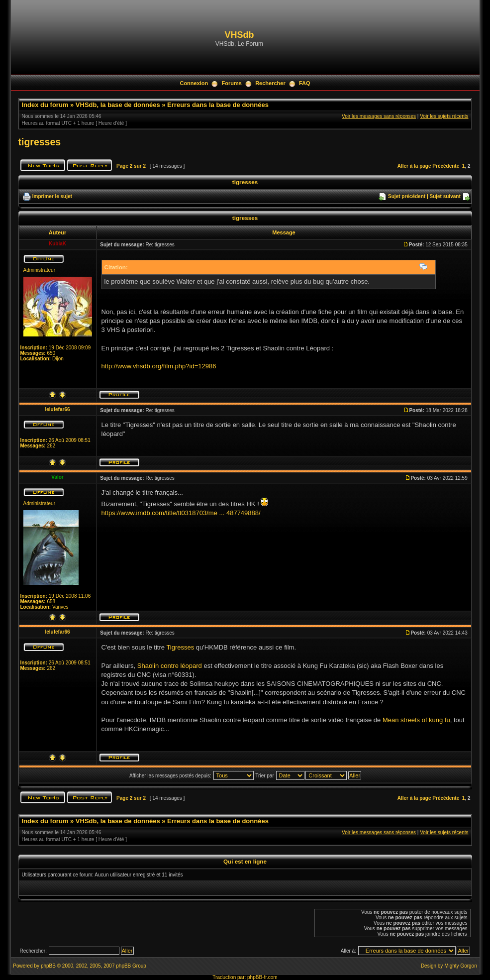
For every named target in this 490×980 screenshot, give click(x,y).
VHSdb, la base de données (118, 105)
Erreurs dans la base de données (218, 105)
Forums (232, 83)
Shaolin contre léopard (170, 666)
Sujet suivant (445, 196)
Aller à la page (414, 166)
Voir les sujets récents (444, 116)
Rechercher (270, 83)
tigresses (40, 142)
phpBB (48, 966)
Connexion (194, 83)
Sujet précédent (407, 196)
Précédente (446, 166)
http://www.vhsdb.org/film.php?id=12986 (159, 366)
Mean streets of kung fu (416, 720)
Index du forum (45, 105)
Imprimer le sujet (52, 196)
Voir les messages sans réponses (379, 116)
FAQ (305, 83)
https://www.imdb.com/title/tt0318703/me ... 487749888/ (181, 513)
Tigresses (180, 647)
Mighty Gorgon (461, 966)
